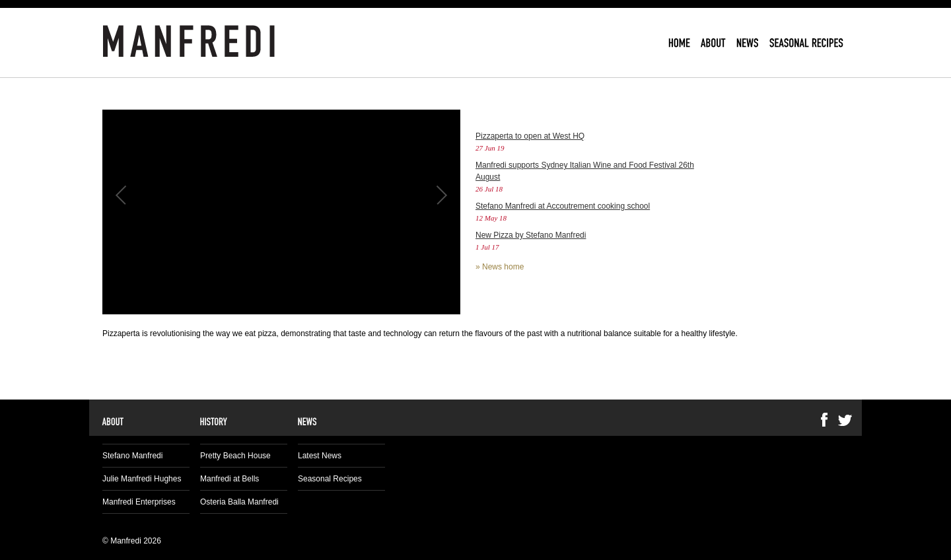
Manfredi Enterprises (139, 502)
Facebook (824, 420)
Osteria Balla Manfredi (239, 502)
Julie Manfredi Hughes (142, 479)
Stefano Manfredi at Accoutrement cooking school (563, 206)
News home (503, 267)
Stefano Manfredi (132, 456)
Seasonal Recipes (330, 479)
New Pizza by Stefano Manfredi (531, 235)
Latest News (320, 456)
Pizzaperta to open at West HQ (530, 136)
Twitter (845, 420)
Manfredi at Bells (229, 479)
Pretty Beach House (235, 456)
